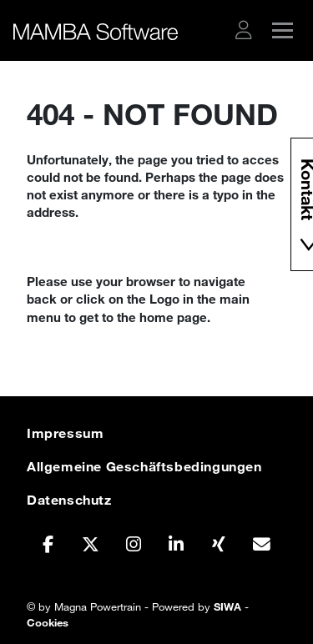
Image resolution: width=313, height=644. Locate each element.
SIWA (227, 606)
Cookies (48, 622)
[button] (244, 30)
